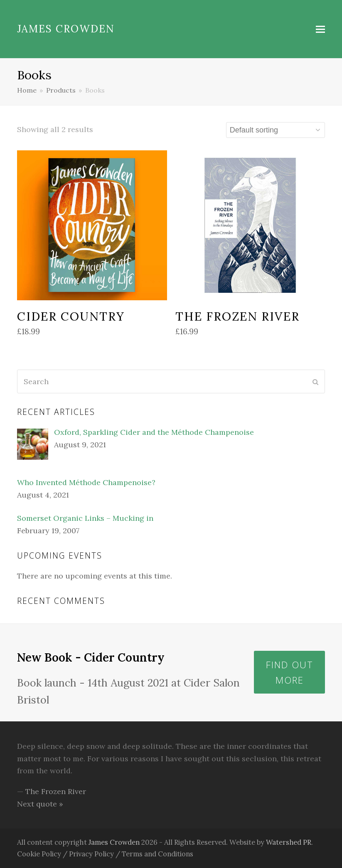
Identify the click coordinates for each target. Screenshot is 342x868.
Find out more (290, 672)
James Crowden (66, 29)
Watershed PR (289, 842)
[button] (320, 29)
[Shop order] (276, 130)
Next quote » (40, 804)
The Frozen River (56, 791)
